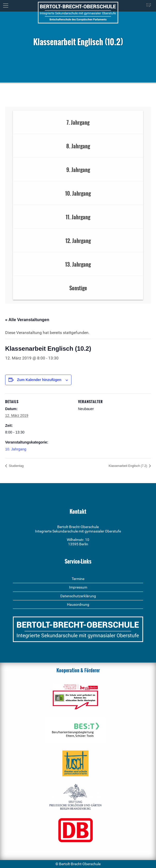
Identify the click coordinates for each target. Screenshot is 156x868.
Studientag (16, 466)
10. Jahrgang (16, 449)
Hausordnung (78, 604)
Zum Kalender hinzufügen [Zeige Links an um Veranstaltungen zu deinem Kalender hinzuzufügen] (39, 380)
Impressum (78, 587)
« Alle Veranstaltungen (27, 320)
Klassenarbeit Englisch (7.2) (128, 466)
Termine (78, 579)
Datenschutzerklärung (78, 596)
